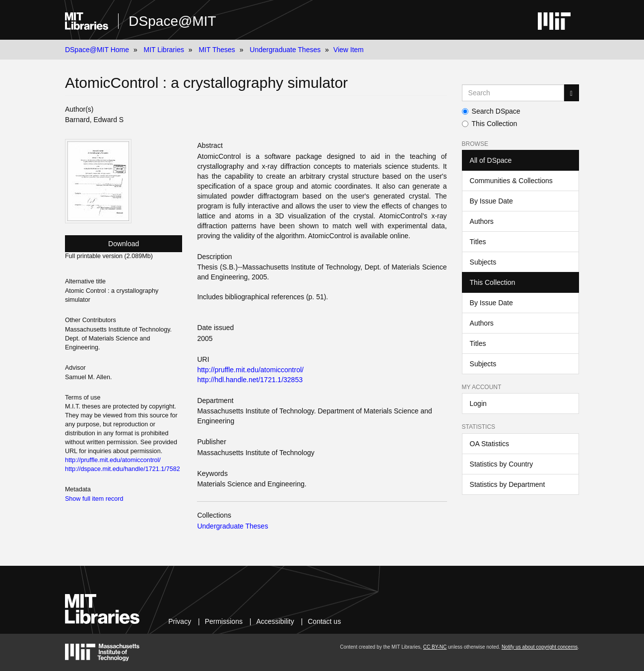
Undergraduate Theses (285, 50)
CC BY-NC (435, 647)
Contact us (324, 621)
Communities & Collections (511, 181)
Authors (482, 221)
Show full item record (94, 499)
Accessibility (275, 621)
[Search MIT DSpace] (513, 93)
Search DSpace (491, 111)
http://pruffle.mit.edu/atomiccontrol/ (250, 370)
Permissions (224, 621)
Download (124, 244)
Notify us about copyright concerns (540, 647)
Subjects (483, 262)
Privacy (180, 621)
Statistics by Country (502, 464)
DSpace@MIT (172, 21)
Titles (478, 242)
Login (478, 403)
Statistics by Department (508, 484)
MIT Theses (217, 50)
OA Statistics (489, 444)
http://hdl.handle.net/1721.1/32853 (250, 380)
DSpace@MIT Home (97, 50)
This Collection (490, 124)
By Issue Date (491, 201)
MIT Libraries (163, 50)
